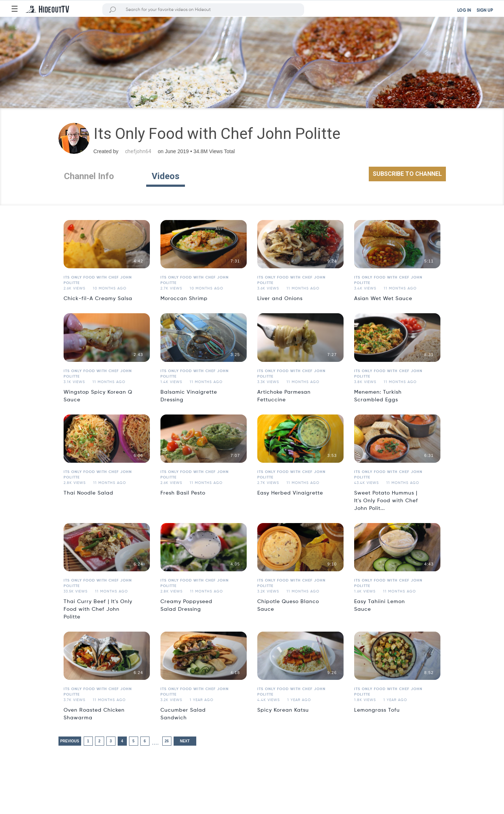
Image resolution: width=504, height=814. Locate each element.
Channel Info (89, 176)
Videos (166, 176)
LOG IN (464, 11)
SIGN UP (485, 11)
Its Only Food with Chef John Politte (98, 280)
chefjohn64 (138, 151)
